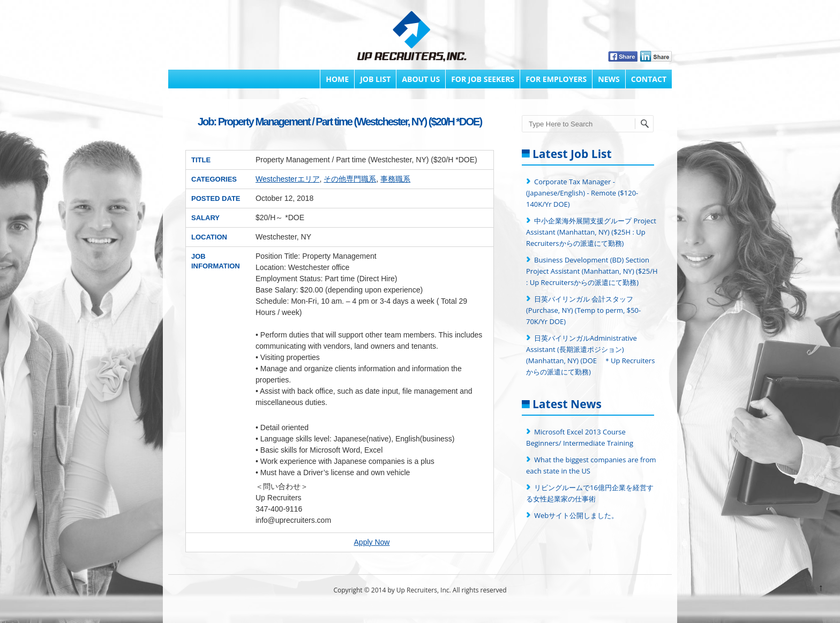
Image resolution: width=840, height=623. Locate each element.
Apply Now (372, 542)
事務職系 (395, 179)
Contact (649, 79)
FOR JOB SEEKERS (483, 79)
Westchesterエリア (288, 179)
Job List (375, 79)
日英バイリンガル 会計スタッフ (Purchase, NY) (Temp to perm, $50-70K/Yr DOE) (583, 310)
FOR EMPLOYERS (556, 79)
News (609, 79)
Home (337, 79)
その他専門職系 (350, 179)
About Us (421, 79)
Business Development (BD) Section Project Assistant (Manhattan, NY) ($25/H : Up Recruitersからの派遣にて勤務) (592, 271)
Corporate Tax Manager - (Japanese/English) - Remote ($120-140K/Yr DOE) (582, 193)
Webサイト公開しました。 (576, 515)
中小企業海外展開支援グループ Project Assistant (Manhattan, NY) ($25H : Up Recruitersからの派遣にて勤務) (591, 232)
